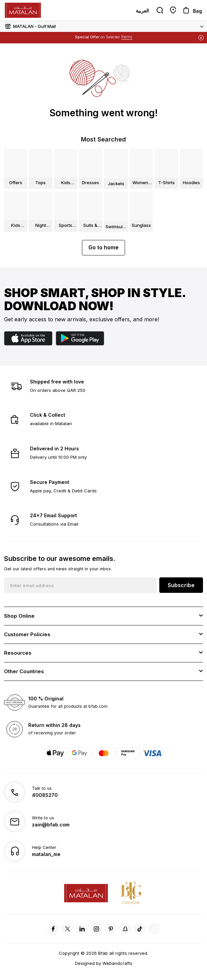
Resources (18, 653)
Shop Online (19, 616)
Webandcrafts (117, 963)
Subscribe (181, 585)
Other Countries (24, 671)
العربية (142, 11)
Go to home (103, 247)
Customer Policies (27, 634)
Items (127, 37)
